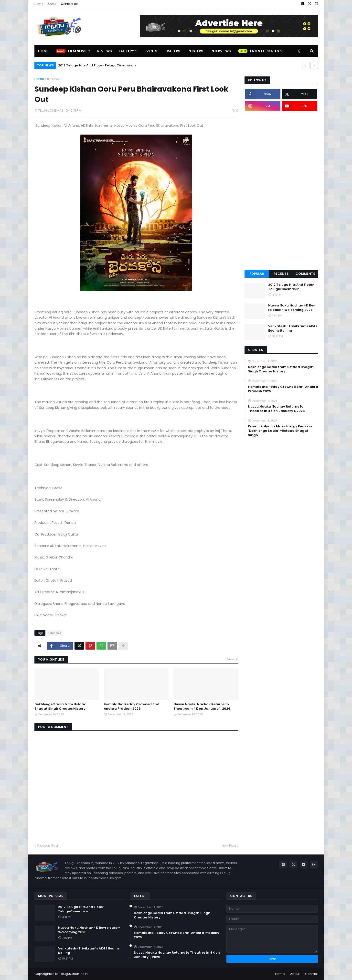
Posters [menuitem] (195, 51)
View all (233, 659)
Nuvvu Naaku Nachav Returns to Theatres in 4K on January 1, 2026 (202, 706)
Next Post (229, 846)
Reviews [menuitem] (105, 51)
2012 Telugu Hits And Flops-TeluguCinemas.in (97, 65)
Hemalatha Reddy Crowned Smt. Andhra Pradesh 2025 (132, 706)
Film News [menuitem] (77, 51)
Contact (311, 974)
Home (39, 4)
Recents (281, 274)
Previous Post (48, 846)
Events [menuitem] (151, 51)
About (52, 4)
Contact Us (69, 4)
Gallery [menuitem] (127, 51)
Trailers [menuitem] (172, 51)
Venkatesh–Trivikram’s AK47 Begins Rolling (293, 328)
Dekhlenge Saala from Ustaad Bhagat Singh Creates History (60, 706)
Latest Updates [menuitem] (264, 51)
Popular (257, 274)
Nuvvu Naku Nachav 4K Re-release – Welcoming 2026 (292, 308)
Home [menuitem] (43, 51)
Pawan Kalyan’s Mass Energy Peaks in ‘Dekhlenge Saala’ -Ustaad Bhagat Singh (280, 431)
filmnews (54, 79)
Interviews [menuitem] (221, 51)
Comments (305, 274)
